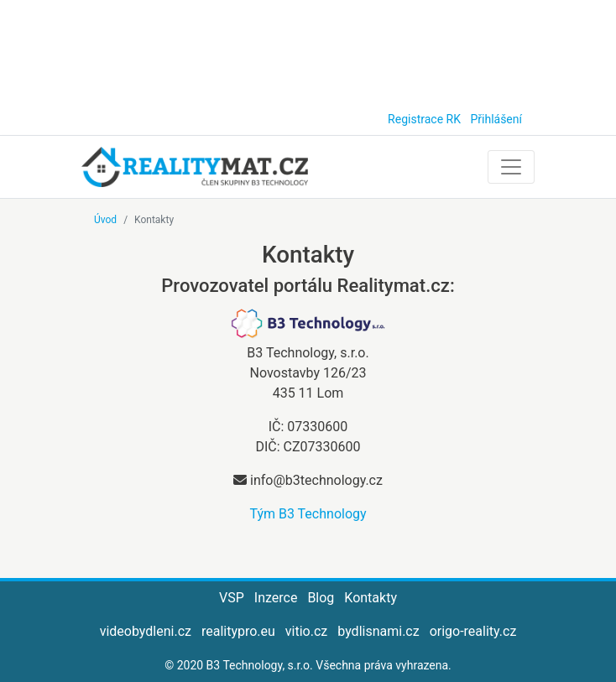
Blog (321, 598)
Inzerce (276, 598)
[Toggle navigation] (511, 167)
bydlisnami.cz (378, 631)
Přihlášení (496, 119)
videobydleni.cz (146, 631)
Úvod (105, 220)
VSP (232, 598)
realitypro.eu (238, 631)
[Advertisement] (308, 50)
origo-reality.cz (473, 631)
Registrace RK (424, 119)
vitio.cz (306, 631)
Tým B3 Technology (308, 514)
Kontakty (371, 598)
